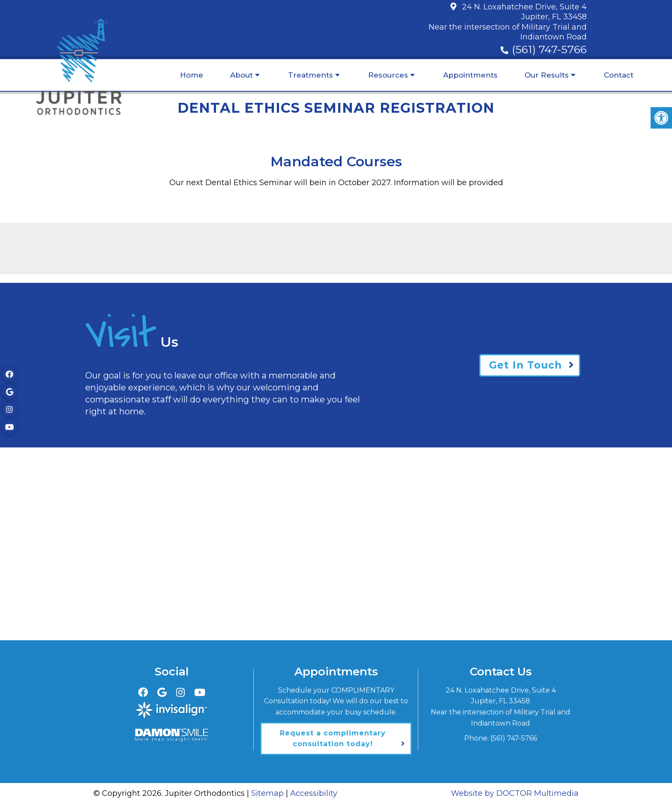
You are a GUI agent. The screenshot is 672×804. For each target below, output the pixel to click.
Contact (619, 75)
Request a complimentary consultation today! (333, 739)
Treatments (310, 75)
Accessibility (314, 793)
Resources (388, 75)
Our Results (547, 75)
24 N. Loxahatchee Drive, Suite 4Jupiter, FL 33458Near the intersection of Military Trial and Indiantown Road (508, 22)
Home (192, 75)
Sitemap (267, 793)
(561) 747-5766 (549, 49)
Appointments (470, 75)
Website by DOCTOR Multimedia (515, 793)
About (241, 75)
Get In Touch (525, 365)
